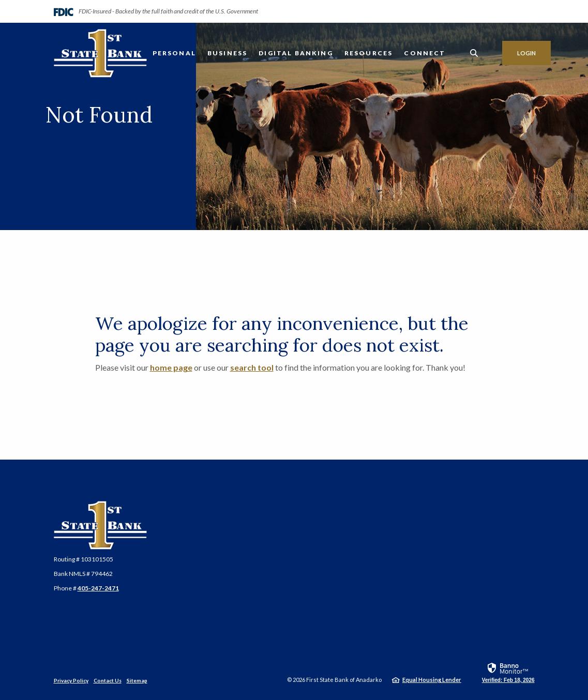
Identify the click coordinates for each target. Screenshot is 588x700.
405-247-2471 (98, 588)
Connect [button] (425, 53)
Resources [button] (369, 53)
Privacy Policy (71, 680)
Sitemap (137, 680)
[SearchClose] (474, 53)
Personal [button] (174, 53)
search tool (252, 367)
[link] (508, 672)
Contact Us (108, 680)
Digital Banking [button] (296, 53)
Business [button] (227, 53)
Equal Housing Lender (432, 680)
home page (171, 367)
